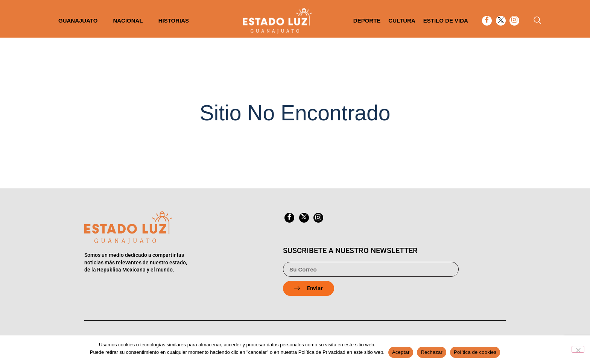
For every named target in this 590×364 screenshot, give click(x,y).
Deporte (367, 20)
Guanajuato (78, 20)
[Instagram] (514, 21)
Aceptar (401, 352)
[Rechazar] (578, 349)
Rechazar (432, 352)
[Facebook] (487, 21)
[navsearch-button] (537, 21)
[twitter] (501, 21)
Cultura (402, 20)
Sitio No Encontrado (295, 113)
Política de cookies (475, 352)
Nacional (128, 20)
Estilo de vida (446, 20)
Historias (174, 20)
